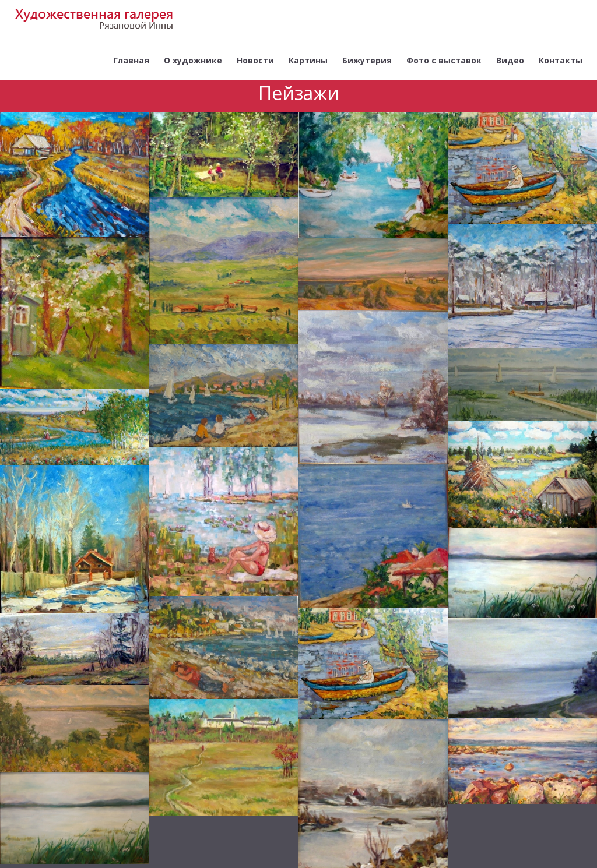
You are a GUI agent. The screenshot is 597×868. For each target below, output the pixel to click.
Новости (255, 60)
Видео (510, 60)
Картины (308, 60)
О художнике (193, 60)
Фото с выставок (444, 60)
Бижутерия (367, 60)
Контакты (561, 60)
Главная (131, 60)
